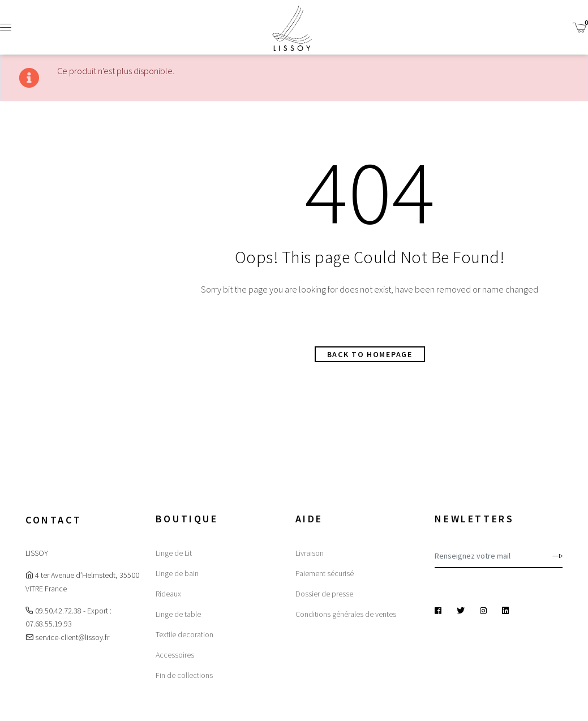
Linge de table (178, 614)
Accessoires (175, 655)
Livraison (310, 553)
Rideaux (168, 594)
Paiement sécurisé (325, 573)
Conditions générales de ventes (346, 614)
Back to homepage (370, 354)
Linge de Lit (174, 553)
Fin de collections (184, 675)
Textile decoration (184, 634)
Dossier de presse (324, 594)
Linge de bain (177, 573)
